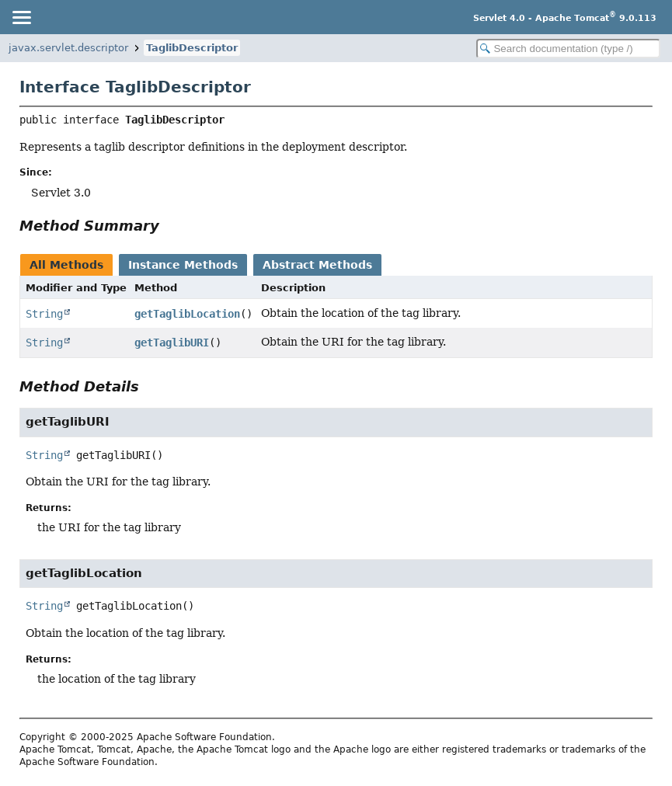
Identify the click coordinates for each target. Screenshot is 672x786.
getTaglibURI (172, 343)
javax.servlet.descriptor (68, 48)
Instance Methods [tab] (183, 265)
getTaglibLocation (187, 314)
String (44, 314)
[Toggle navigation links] (21, 17)
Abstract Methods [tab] (317, 265)
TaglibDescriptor (192, 48)
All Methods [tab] (66, 265)
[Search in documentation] (568, 49)
